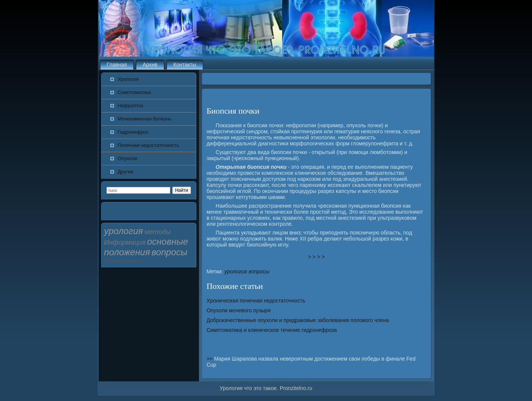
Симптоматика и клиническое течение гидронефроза (272, 330)
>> (210, 359)
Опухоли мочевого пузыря (239, 310)
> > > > (316, 257)
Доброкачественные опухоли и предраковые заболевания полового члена (298, 320)
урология (236, 271)
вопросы (259, 271)
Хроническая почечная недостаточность (256, 301)
